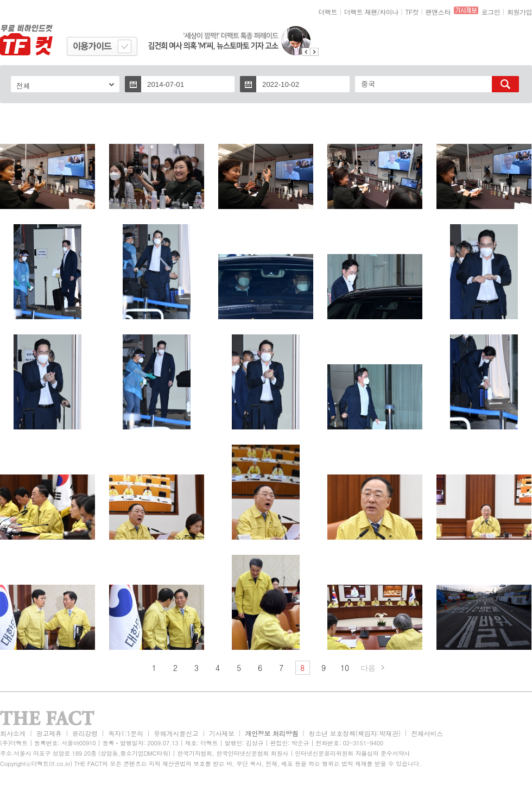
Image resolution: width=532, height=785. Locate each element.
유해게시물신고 (176, 733)
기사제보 (222, 733)
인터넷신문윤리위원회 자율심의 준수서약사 (352, 753)
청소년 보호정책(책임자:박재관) (355, 733)
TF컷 (412, 12)
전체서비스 (427, 733)
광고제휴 (49, 733)
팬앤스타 (438, 12)
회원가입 (520, 12)
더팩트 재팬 (361, 12)
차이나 (389, 12)
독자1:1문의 (126, 733)
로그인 (491, 12)
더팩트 (328, 12)
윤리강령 (85, 733)
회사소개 (13, 733)
